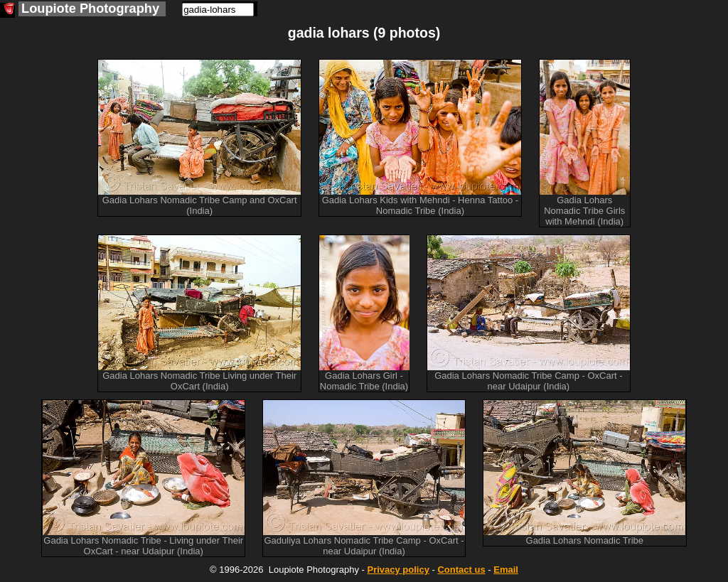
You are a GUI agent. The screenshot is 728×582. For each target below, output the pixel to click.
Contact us (461, 570)
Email (506, 570)
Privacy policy (398, 570)
